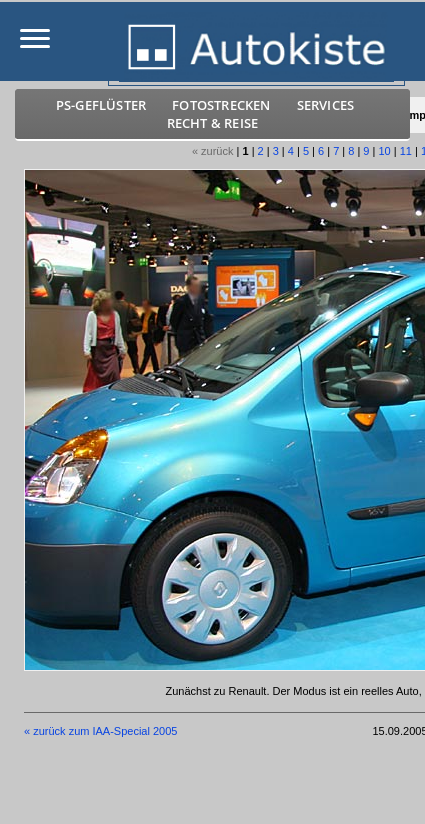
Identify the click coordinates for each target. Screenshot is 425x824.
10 (384, 151)
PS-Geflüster (101, 105)
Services (326, 105)
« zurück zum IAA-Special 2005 (100, 731)
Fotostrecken (221, 105)
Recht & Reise (213, 123)
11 (406, 151)
